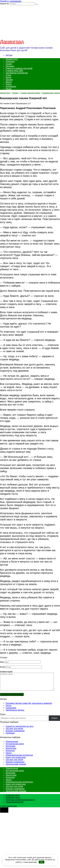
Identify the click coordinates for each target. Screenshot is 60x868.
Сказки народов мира (30, 93)
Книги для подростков (16, 761)
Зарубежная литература (17, 73)
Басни (8, 77)
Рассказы (10, 66)
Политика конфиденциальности (20, 803)
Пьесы (9, 84)
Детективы (10, 749)
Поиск (3, 718)
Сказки (9, 64)
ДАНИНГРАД (12, 59)
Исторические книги (15, 747)
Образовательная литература (19, 758)
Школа (9, 82)
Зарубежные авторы (15, 713)
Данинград (12, 42)
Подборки (10, 62)
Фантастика (11, 752)
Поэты (9, 709)
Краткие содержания (15, 734)
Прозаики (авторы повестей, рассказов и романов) (29, 707)
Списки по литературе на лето (20, 730)
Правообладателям (15, 805)
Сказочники (11, 711)
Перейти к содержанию (11, 1)
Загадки (9, 80)
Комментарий (6, 672)
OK (42, 862)
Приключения (12, 745)
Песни (8, 89)
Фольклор (10, 754)
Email (2, 667)
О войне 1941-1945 (14, 71)
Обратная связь (13, 801)
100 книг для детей (14, 732)
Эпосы (9, 756)
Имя (2, 662)
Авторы (9, 55)
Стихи (8, 75)
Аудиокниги (11, 86)
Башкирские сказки (51, 93)
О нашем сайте (13, 799)
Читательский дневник (16, 767)
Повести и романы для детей (19, 68)
